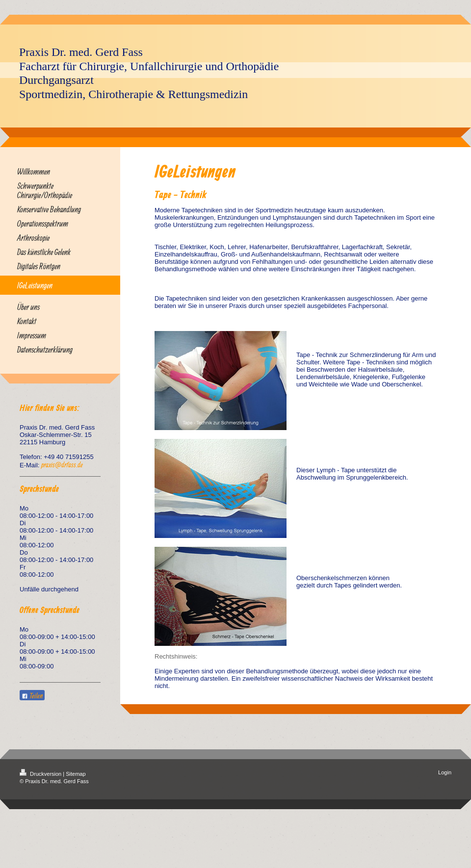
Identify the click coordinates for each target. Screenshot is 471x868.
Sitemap (76, 774)
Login (445, 772)
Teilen (32, 696)
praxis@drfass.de (62, 465)
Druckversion (41, 774)
